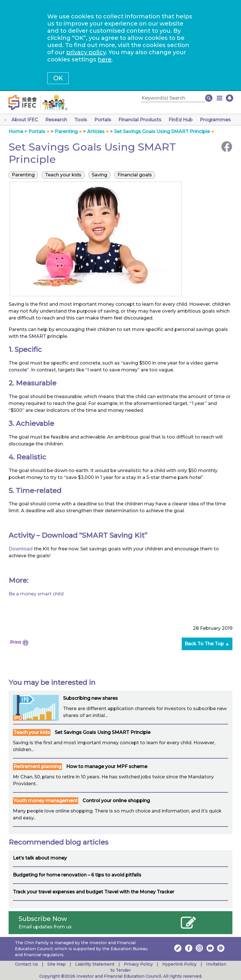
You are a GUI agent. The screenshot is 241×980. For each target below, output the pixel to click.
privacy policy (86, 52)
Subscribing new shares (90, 698)
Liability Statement (95, 964)
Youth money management (46, 801)
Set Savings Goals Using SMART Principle (103, 732)
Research (56, 120)
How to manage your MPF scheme (107, 766)
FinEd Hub (181, 120)
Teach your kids (32, 732)
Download (21, 549)
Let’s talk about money (40, 858)
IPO (18, 718)
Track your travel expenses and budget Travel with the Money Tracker (94, 892)
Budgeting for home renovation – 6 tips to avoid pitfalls (77, 875)
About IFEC (25, 120)
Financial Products (140, 120)
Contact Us (26, 964)
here (105, 59)
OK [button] (58, 78)
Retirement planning (37, 766)
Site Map (56, 964)
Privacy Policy (138, 964)
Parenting (66, 131)
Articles (96, 131)
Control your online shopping (116, 801)
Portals (103, 120)
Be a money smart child (36, 594)
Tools (81, 120)
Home (16, 131)
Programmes (215, 120)
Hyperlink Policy (179, 964)
